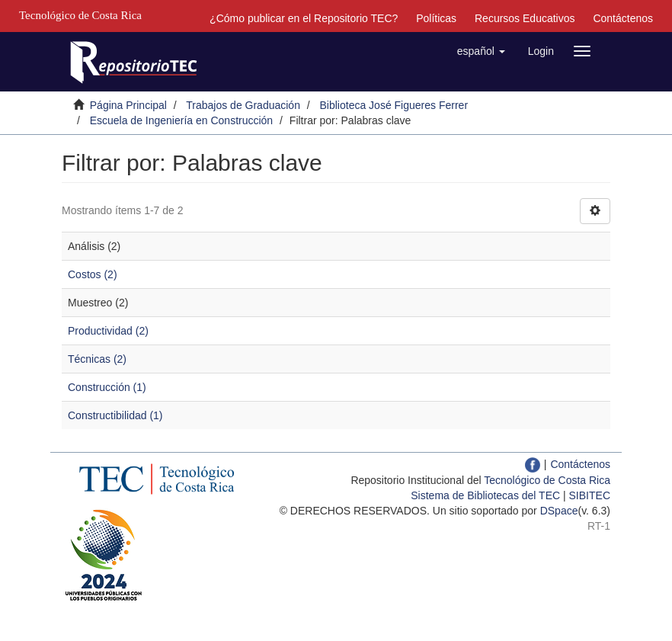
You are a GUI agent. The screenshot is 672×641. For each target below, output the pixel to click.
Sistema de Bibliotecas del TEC (485, 495)
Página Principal (128, 105)
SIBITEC (590, 495)
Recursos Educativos (525, 18)
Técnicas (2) (97, 359)
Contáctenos (623, 18)
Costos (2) (93, 274)
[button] (481, 51)
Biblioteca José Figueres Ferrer (394, 105)
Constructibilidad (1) (115, 415)
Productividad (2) (108, 331)
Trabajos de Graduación (243, 105)
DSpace (559, 511)
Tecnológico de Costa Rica (547, 480)
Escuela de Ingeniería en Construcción (181, 120)
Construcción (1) (107, 387)
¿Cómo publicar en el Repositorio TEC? (304, 18)
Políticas (436, 18)
